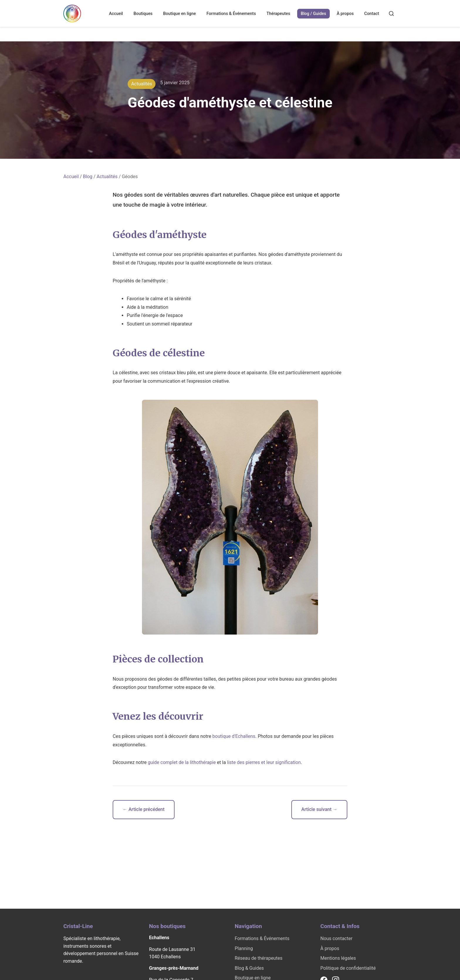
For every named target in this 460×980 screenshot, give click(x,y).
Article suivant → (319, 809)
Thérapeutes (278, 14)
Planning (244, 948)
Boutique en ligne (180, 14)
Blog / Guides (313, 14)
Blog (88, 177)
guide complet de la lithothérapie (182, 762)
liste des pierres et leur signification (264, 762)
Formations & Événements (231, 14)
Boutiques (143, 14)
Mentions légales (338, 958)
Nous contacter (336, 938)
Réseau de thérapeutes (259, 958)
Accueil (116, 14)
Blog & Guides (249, 968)
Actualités (107, 177)
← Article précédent (144, 809)
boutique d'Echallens (234, 736)
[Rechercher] (391, 14)
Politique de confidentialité (348, 968)
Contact (372, 14)
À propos (345, 14)
